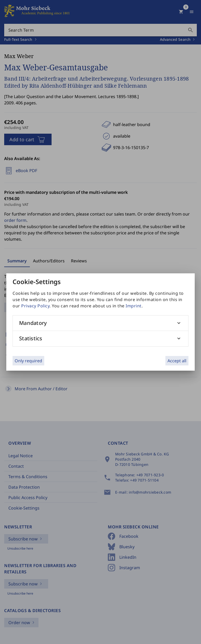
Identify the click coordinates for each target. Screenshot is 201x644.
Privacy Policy (35, 306)
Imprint (134, 306)
